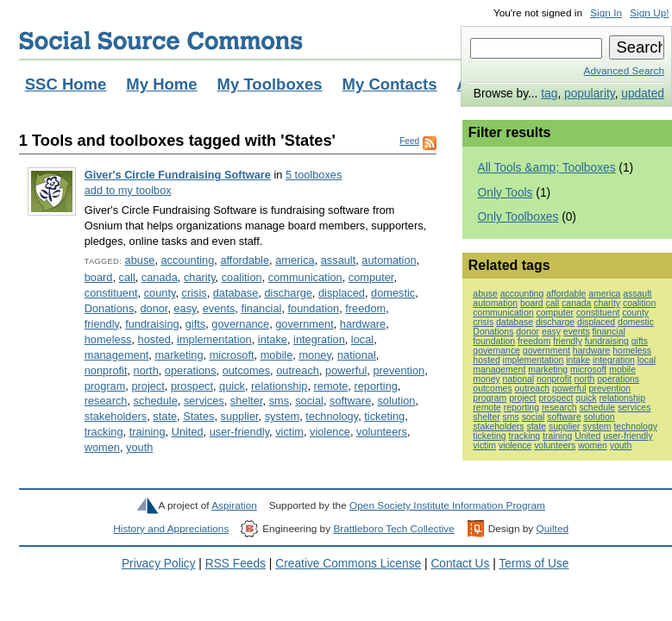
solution (396, 401)
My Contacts (390, 84)
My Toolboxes (270, 84)
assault (339, 260)
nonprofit (106, 370)
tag (549, 94)
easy (185, 308)
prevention (399, 370)
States (198, 416)
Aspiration (234, 505)
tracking (104, 432)
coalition (242, 277)
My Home (161, 84)
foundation (313, 308)
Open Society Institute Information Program (447, 505)
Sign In (606, 13)
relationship (279, 386)
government (305, 324)
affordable (245, 260)
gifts (195, 324)
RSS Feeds (236, 564)
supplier (240, 416)
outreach (298, 370)
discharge (288, 293)
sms (279, 401)
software (350, 401)
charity (200, 277)
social (309, 401)
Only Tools (506, 193)
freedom (365, 308)
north (146, 370)
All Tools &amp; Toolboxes (547, 168)
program (105, 386)
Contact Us (460, 564)
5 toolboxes (314, 175)
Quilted (553, 529)
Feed (409, 141)
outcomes (246, 370)
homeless (108, 339)
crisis (195, 293)
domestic (393, 293)
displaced (342, 293)
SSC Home (66, 84)
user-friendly (239, 432)
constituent (111, 293)
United (188, 432)
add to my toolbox (128, 190)
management (117, 355)
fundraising (152, 324)
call (127, 277)
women (102, 447)
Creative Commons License (348, 564)
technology (332, 416)
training (148, 432)
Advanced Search (624, 71)
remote (331, 386)
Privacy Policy (159, 564)
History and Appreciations (171, 529)
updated (643, 94)
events (219, 308)
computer (371, 277)
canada (160, 277)
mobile (277, 355)
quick (232, 386)
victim (289, 432)
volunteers (382, 432)
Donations (110, 308)
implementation (214, 339)
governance (240, 324)
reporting (375, 386)
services (204, 401)
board (99, 277)
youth (139, 447)
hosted (154, 339)
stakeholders (116, 416)
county (160, 293)
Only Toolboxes (518, 217)
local (362, 339)
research (106, 401)
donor (154, 308)
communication (305, 277)
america (295, 260)
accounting (188, 260)
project (148, 386)
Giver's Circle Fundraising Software (178, 175)
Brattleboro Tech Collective (393, 529)
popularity (590, 94)
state (165, 416)
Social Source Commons (161, 41)
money (314, 355)
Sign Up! (649, 13)
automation (389, 260)
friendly (102, 324)
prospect (192, 386)
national (357, 355)
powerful (346, 370)
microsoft (232, 355)
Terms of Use (534, 564)
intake (273, 339)
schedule (156, 401)
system (282, 416)
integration (319, 339)
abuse (140, 260)
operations (191, 370)
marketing (179, 355)
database (236, 293)
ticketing (384, 416)
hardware (363, 324)
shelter (247, 401)
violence (330, 432)
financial (261, 308)
